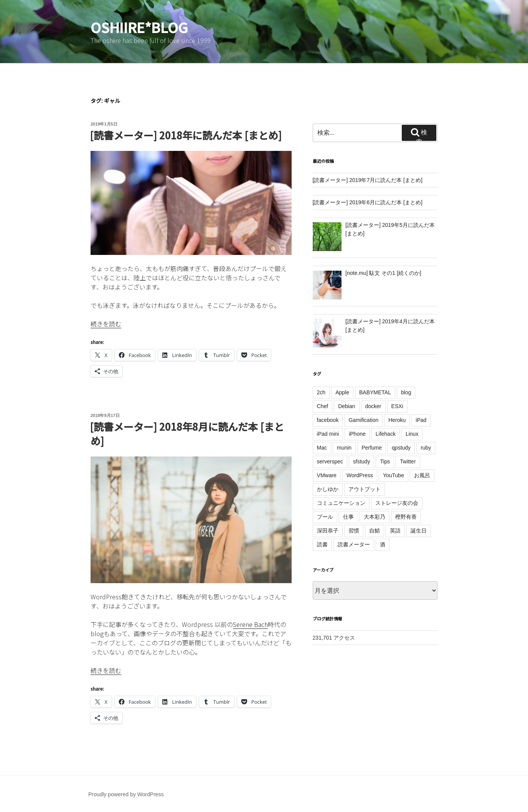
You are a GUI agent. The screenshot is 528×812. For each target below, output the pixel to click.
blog (406, 392)
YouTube (394, 475)
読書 (322, 544)
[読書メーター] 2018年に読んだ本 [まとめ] (186, 135)
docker (373, 406)
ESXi (397, 406)
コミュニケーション (341, 503)
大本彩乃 (375, 517)
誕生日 (419, 531)
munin (344, 448)
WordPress (360, 475)
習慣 (354, 531)
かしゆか (328, 489)
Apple (342, 392)
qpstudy (401, 448)
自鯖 (375, 531)
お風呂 (422, 475)
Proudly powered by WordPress (126, 794)
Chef (323, 406)
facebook (328, 420)
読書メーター (354, 544)
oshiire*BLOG (139, 27)
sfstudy (361, 461)
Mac (322, 448)
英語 (395, 531)
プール (325, 517)
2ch (321, 392)
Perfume (372, 448)
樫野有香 (406, 517)
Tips (385, 461)
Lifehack (386, 434)
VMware (327, 475)
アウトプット (365, 489)
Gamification (363, 420)
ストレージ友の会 (397, 503)
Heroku (397, 420)
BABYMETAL (375, 392)
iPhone (357, 434)
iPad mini (328, 434)
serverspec (330, 461)
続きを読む (106, 324)
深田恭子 (328, 531)
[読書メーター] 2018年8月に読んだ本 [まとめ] (187, 433)
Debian (346, 406)
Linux (412, 434)
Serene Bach (250, 624)
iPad (421, 420)
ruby (426, 448)
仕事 (348, 517)
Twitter (408, 461)
